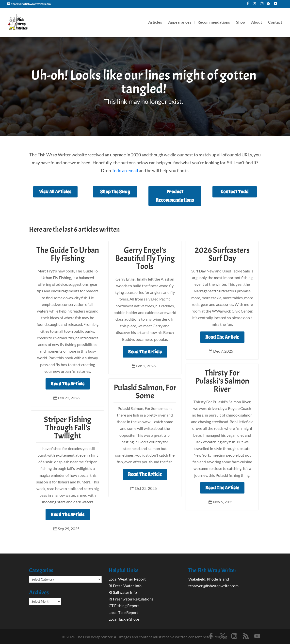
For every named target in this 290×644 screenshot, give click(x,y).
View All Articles (55, 192)
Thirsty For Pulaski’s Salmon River (222, 381)
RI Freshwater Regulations (131, 599)
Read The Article (68, 384)
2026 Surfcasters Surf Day (222, 254)
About (257, 22)
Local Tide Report (123, 612)
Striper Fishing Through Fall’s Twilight (68, 428)
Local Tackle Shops (124, 619)
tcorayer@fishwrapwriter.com (213, 586)
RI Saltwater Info (123, 592)
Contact (275, 22)
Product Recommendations (175, 196)
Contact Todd (235, 192)
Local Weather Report (128, 579)
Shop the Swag (115, 192)
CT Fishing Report (124, 606)
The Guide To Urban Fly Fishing (68, 254)
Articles (155, 22)
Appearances (180, 22)
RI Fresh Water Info (125, 586)
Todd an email (125, 170)
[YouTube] (275, 5)
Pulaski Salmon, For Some (145, 392)
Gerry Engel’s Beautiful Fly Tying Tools (145, 258)
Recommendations (214, 22)
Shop (241, 22)
